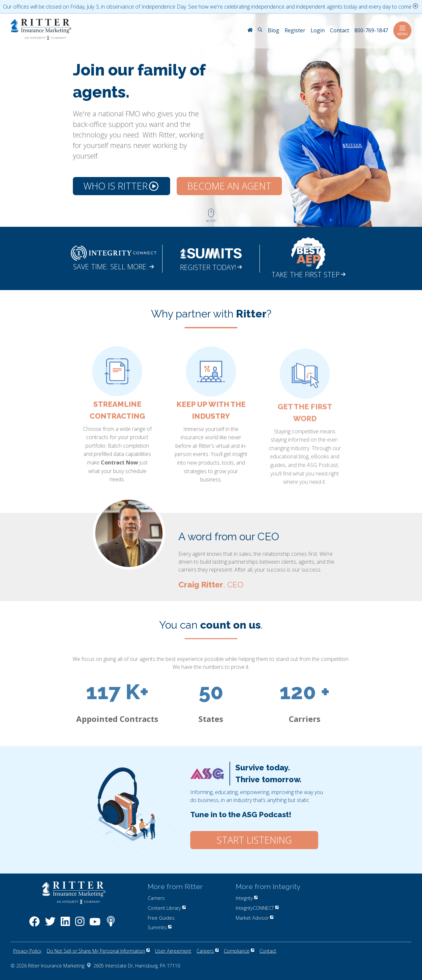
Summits (160, 927)
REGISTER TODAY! (211, 267)
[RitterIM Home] (250, 31)
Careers (208, 951)
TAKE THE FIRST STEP (308, 274)
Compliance (239, 951)
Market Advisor (255, 918)
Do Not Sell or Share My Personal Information (98, 951)
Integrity (247, 898)
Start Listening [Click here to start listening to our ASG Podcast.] (254, 840)
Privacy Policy (27, 951)
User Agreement (173, 951)
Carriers (156, 898)
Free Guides (161, 918)
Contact (268, 951)
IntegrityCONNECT (257, 908)
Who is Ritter (121, 186)
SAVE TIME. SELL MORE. (114, 267)
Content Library (167, 908)
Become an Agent (229, 186)
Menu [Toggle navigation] (402, 30)
